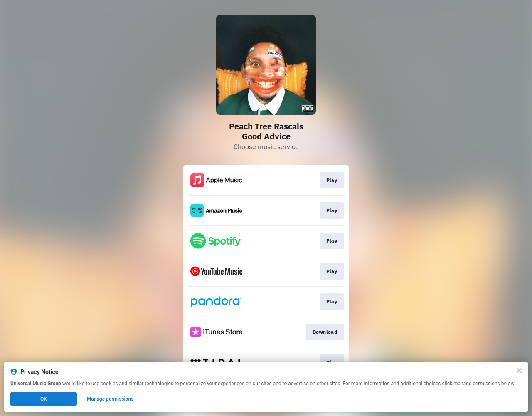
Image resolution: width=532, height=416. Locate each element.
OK (44, 399)
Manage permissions (110, 399)
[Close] (519, 371)
